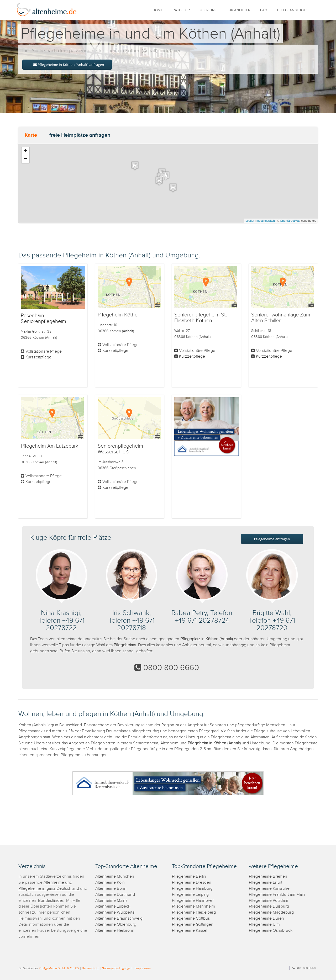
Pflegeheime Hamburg (192, 889)
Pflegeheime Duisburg (269, 906)
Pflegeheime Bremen (268, 876)
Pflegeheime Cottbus (191, 918)
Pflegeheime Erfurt (266, 883)
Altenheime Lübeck (113, 906)
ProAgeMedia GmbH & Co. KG (59, 968)
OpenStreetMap (290, 221)
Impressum (143, 968)
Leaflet (250, 221)
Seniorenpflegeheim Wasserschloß (120, 449)
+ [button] (26, 151)
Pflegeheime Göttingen (193, 925)
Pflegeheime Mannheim (193, 906)
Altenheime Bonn (111, 889)
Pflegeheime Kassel (190, 931)
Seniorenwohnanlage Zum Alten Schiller (281, 318)
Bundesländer (51, 901)
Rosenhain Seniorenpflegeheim (43, 319)
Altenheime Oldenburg (116, 925)
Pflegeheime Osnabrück (271, 931)
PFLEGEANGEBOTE (292, 10)
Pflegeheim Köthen (119, 315)
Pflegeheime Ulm (264, 925)
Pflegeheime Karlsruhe (269, 889)
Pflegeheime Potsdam (269, 901)
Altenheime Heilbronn (115, 931)
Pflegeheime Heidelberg (194, 912)
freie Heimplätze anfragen (80, 135)
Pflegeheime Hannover (193, 901)
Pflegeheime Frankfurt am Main (277, 895)
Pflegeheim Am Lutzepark (49, 446)
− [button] (26, 159)
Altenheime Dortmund (115, 895)
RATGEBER (181, 10)
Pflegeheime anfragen (272, 539)
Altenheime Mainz (111, 901)
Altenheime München (115, 876)
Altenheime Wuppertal (115, 912)
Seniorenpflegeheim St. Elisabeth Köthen (201, 318)
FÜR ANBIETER (238, 10)
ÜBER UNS (208, 10)
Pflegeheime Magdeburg (271, 912)
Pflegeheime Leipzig (190, 895)
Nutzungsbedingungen (117, 968)
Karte (31, 135)
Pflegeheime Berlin (189, 876)
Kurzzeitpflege (38, 357)
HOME (158, 10)
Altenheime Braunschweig (119, 918)
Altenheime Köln (110, 883)
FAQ (264, 10)
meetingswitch (266, 221)
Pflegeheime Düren (266, 918)
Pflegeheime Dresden (192, 883)
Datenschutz (90, 968)
